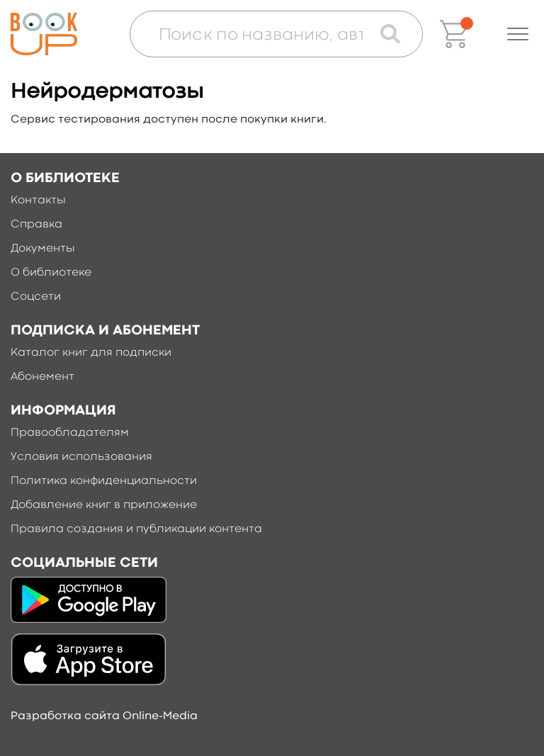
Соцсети (36, 297)
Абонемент (42, 377)
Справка (36, 225)
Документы (43, 249)
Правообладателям (70, 433)
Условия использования (81, 457)
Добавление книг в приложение (104, 505)
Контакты (38, 201)
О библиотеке (51, 273)
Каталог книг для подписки (91, 353)
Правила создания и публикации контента (136, 529)
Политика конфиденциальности (104, 481)
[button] (518, 34)
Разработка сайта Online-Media (104, 716)
